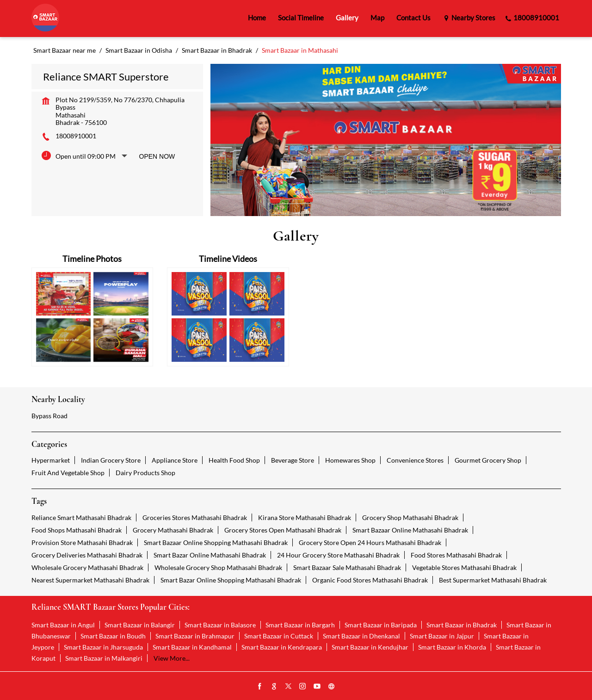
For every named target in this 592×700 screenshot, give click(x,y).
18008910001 (76, 136)
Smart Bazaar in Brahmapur (195, 636)
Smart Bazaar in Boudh (113, 636)
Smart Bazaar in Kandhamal (192, 647)
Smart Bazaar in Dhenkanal (361, 636)
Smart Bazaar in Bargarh (300, 625)
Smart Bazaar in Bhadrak (462, 625)
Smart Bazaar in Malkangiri (104, 658)
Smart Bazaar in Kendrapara (282, 647)
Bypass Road (49, 416)
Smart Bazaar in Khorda (452, 647)
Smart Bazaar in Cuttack (279, 636)
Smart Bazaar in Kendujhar (370, 647)
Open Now (157, 156)
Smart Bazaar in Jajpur (442, 636)
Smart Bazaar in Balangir (140, 625)
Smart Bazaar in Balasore (220, 625)
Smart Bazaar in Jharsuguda (103, 647)
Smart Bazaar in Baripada (381, 625)
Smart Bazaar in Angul (63, 625)
